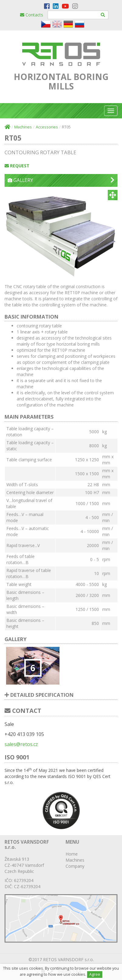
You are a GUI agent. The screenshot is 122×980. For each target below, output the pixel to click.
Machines (23, 127)
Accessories (47, 127)
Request (17, 166)
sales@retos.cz (21, 744)
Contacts (32, 15)
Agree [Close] (95, 974)
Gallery (61, 180)
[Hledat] (103, 15)
